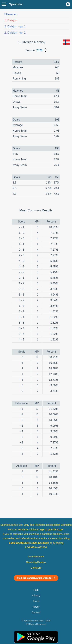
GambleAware (36, 556)
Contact (36, 612)
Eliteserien (11, 14)
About (36, 607)
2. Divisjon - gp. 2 (15, 33)
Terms (36, 601)
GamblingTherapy (36, 562)
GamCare (36, 568)
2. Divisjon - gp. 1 (15, 26)
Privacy (36, 595)
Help (36, 590)
